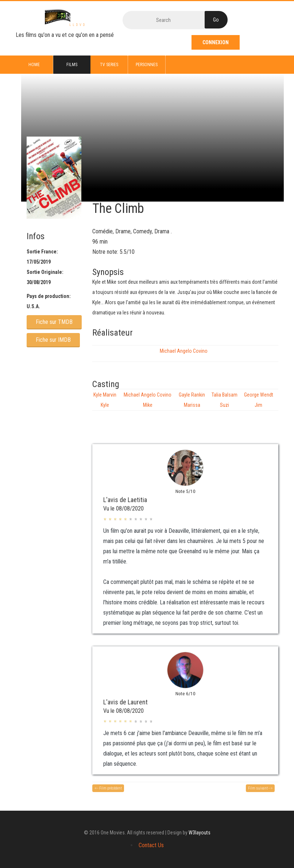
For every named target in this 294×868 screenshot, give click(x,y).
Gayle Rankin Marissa (192, 400)
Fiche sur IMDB (53, 340)
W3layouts (200, 833)
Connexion (216, 42)
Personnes (147, 65)
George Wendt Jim (259, 400)
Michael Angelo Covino (184, 351)
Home (34, 65)
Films (72, 65)
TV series (109, 65)
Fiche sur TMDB (54, 322)
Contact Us (151, 845)
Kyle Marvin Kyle (105, 400)
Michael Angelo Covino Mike (148, 400)
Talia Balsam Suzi (225, 400)
